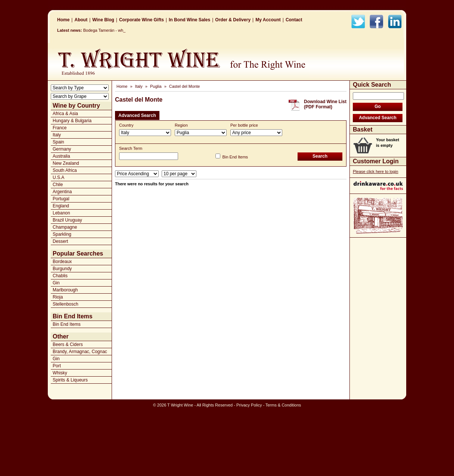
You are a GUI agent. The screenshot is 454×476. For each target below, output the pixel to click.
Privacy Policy (249, 405)
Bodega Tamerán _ (101, 30)
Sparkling (62, 234)
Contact (294, 20)
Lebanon (61, 213)
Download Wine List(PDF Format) (325, 104)
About (81, 20)
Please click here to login (376, 171)
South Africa (65, 170)
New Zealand (66, 163)
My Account (268, 20)
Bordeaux (62, 262)
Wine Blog (103, 20)
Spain (58, 142)
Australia (61, 156)
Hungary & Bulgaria (72, 121)
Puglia (156, 86)
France (60, 128)
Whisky (60, 373)
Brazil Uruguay (67, 220)
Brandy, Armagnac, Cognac (80, 352)
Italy (57, 135)
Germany (62, 149)
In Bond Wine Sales (189, 20)
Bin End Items (67, 324)
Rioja (58, 297)
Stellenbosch (66, 304)
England (61, 206)
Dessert (60, 241)
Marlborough (65, 290)
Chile (58, 185)
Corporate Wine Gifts (142, 20)
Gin (56, 283)
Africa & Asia (65, 114)
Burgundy (62, 269)
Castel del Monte (185, 86)
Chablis (60, 276)
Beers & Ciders (68, 344)
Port (57, 366)
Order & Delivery (233, 20)
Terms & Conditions (283, 405)
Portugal (61, 199)
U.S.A (58, 177)
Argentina (62, 192)
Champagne (65, 227)
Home (63, 20)
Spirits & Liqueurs (70, 380)
